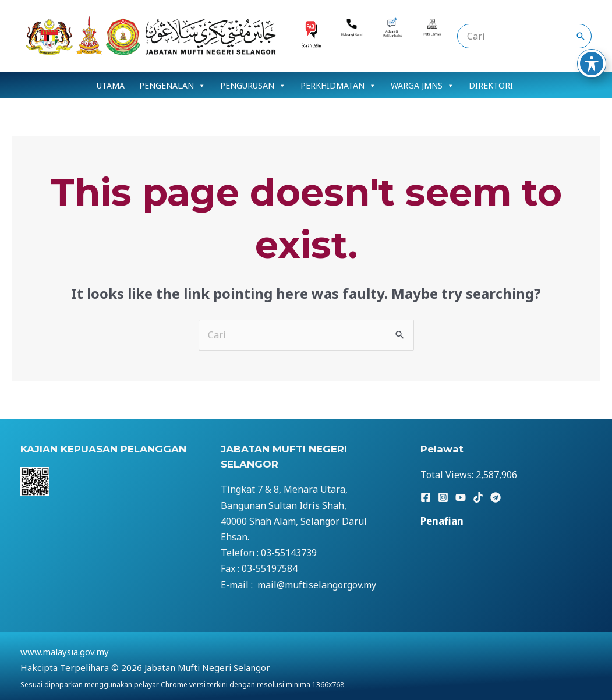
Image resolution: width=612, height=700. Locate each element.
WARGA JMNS (422, 86)
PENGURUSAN (253, 86)
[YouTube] (461, 497)
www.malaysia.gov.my (65, 652)
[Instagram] (443, 497)
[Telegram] (496, 497)
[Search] (581, 36)
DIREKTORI (491, 85)
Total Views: (448, 475)
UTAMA (111, 85)
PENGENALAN (172, 86)
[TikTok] (478, 497)
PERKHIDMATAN (338, 86)
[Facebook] (426, 497)
